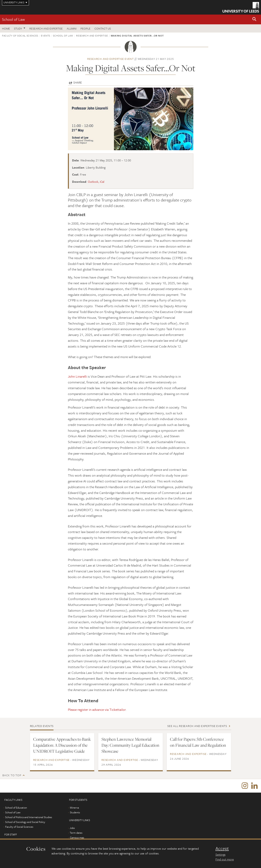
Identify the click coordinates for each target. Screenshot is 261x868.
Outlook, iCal (96, 182)
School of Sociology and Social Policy (25, 822)
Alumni (72, 28)
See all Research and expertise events (197, 726)
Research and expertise (46, 28)
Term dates (76, 833)
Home (6, 28)
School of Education (16, 808)
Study (18, 28)
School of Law (13, 19)
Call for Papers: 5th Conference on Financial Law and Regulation (198, 742)
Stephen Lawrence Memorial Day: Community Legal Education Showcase (130, 745)
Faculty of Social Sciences (20, 36)
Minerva (74, 808)
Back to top (12, 775)
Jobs (72, 828)
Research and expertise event (111, 59)
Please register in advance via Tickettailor (97, 710)
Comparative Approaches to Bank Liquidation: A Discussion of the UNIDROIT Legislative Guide (62, 745)
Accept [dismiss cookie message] (222, 848)
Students (75, 813)
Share (78, 82)
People (85, 28)
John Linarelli (77, 376)
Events (46, 36)
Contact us (103, 28)
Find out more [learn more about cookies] (225, 859)
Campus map (77, 838)
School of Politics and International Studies (29, 818)
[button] (254, 19)
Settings (220, 854)
